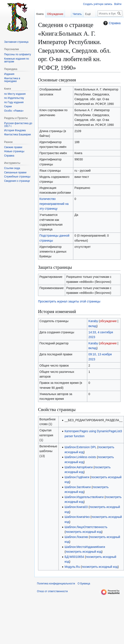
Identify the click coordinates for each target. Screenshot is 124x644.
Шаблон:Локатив (76, 537)
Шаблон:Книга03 (76, 507)
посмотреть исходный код (83, 532)
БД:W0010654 (74, 557)
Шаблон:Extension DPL (81, 447)
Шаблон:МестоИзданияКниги (85, 547)
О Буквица (84, 584)
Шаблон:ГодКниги (77, 477)
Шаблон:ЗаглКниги (78, 487)
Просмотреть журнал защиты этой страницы (69, 301)
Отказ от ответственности (52, 591)
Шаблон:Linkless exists (80, 457)
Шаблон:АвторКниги (79, 467)
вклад (93, 326)
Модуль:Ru (72, 567)
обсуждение (108, 321)
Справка (111, 23)
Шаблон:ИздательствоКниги (84, 497)
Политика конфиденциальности (56, 584)
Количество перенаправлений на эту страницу (54, 204)
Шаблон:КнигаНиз (77, 517)
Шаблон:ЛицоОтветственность (86, 527)
